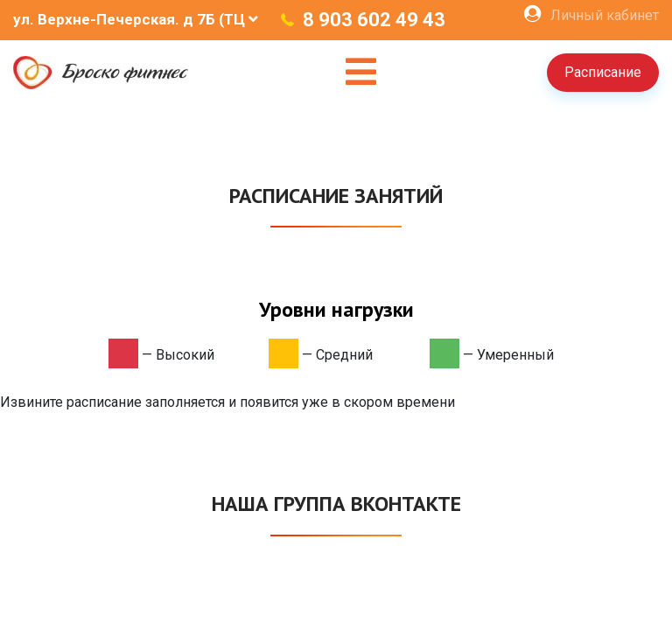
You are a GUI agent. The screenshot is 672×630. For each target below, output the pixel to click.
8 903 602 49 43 (374, 20)
